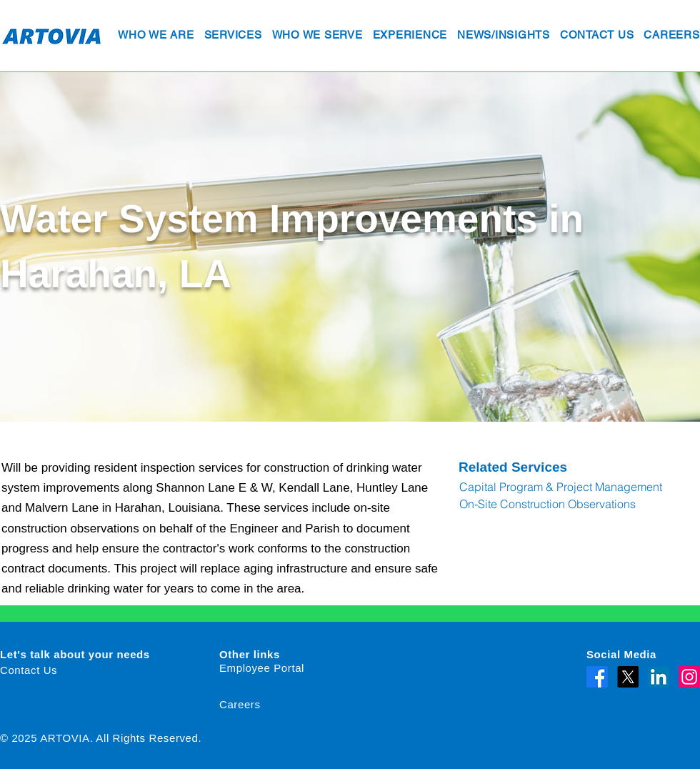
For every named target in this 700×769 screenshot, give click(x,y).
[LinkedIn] (659, 677)
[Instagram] (689, 677)
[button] (156, 36)
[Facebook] (597, 677)
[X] (628, 677)
